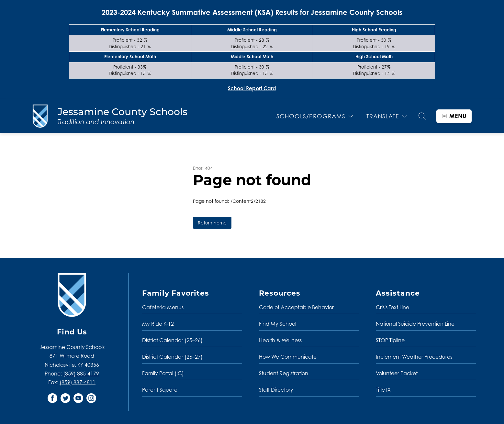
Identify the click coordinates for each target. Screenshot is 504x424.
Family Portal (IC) (163, 373)
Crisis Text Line (392, 307)
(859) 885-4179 (81, 374)
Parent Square (160, 390)
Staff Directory (276, 390)
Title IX (383, 390)
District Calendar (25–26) (172, 340)
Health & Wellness (280, 340)
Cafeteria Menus (163, 307)
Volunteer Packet (397, 373)
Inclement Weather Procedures (414, 357)
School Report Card (252, 88)
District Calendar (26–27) (172, 357)
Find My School (278, 324)
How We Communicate (288, 357)
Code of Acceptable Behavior (296, 307)
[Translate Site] (386, 116)
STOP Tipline (390, 340)
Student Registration (284, 373)
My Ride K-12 (158, 324)
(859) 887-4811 (78, 382)
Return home (212, 223)
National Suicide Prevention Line (415, 324)
